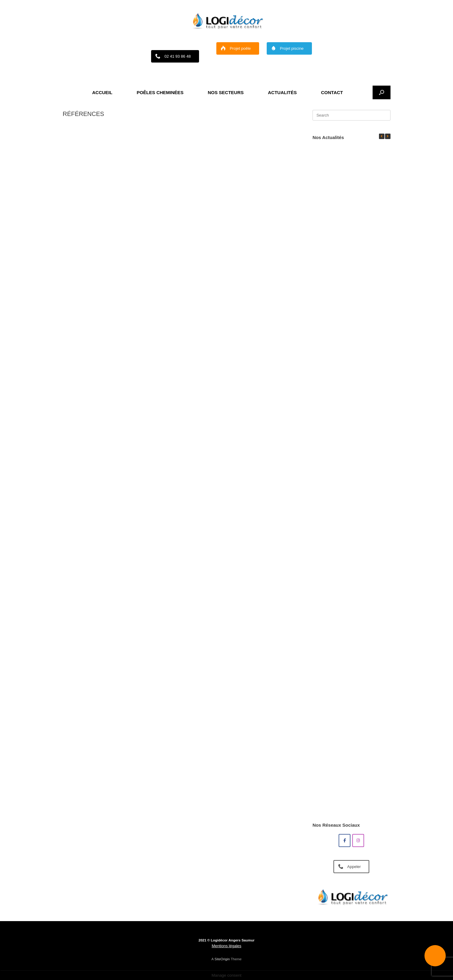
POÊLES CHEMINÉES (160, 92)
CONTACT (332, 92)
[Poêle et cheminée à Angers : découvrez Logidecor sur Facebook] (345, 840)
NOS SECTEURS (226, 92)
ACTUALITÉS (282, 92)
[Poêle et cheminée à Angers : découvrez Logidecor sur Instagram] (358, 840)
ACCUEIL (102, 92)
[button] (382, 92)
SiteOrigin (222, 959)
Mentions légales (227, 946)
